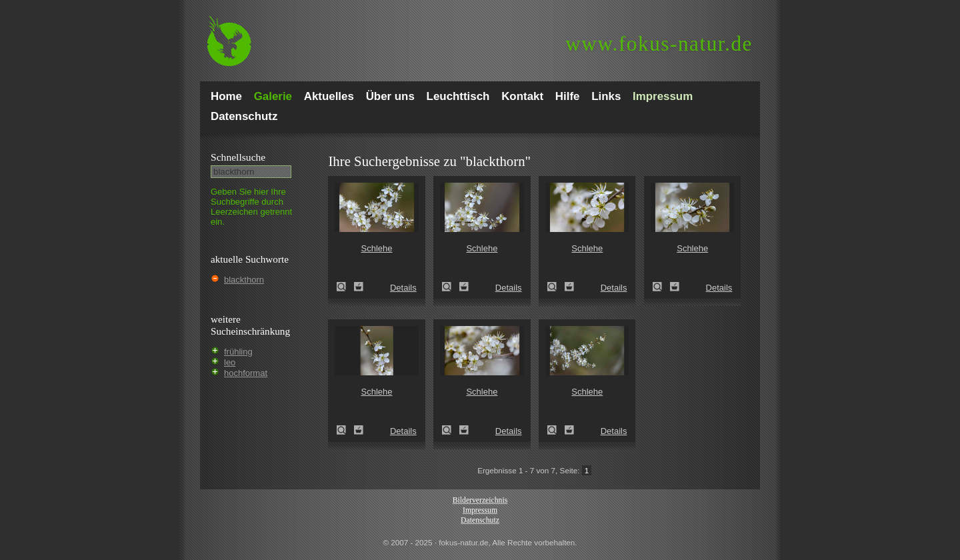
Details (403, 288)
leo (230, 362)
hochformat (246, 373)
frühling (238, 352)
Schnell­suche (238, 157)
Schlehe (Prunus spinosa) (345, 287)
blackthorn (244, 280)
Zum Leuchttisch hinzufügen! (359, 287)
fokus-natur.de (659, 44)
